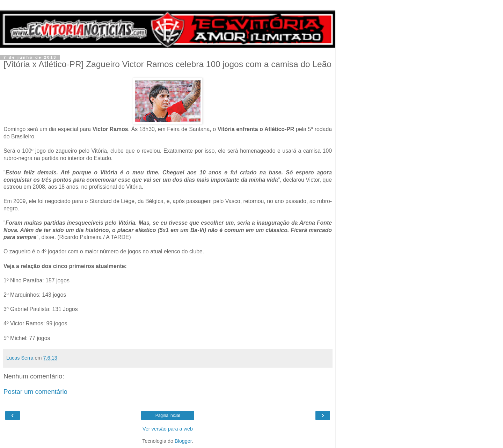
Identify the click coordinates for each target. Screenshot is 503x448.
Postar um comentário (35, 392)
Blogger (183, 441)
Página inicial (168, 416)
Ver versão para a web (168, 429)
